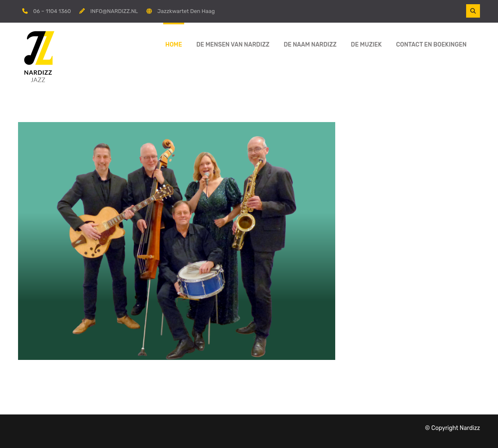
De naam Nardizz (310, 45)
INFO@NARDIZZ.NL (114, 11)
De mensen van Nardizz (233, 45)
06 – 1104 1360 (52, 11)
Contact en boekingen (431, 45)
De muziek (366, 45)
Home (174, 45)
